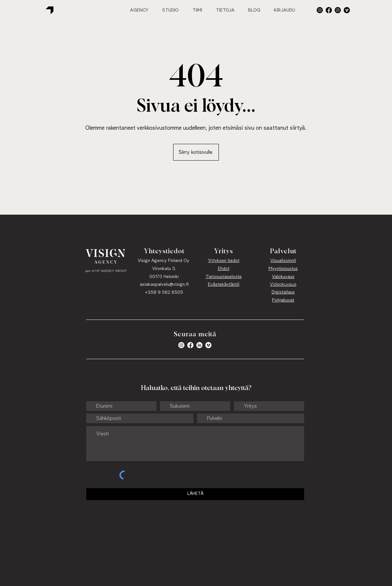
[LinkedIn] (199, 345)
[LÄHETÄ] (195, 494)
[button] (320, 10)
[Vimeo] (347, 10)
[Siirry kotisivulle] (196, 152)
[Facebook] (329, 10)
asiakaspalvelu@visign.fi (164, 284)
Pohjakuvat (283, 300)
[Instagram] (338, 10)
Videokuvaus (283, 284)
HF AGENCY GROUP (111, 271)
